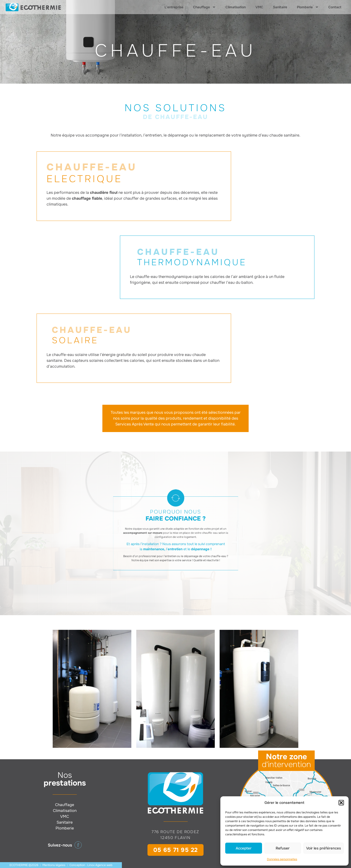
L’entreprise (174, 7)
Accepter (244, 848)
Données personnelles (282, 859)
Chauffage (204, 7)
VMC (259, 7)
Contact (335, 7)
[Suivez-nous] (78, 845)
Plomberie (308, 7)
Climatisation (236, 7)
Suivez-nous (60, 845)
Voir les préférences (324, 848)
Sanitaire (280, 7)
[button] (341, 803)
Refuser (283, 848)
